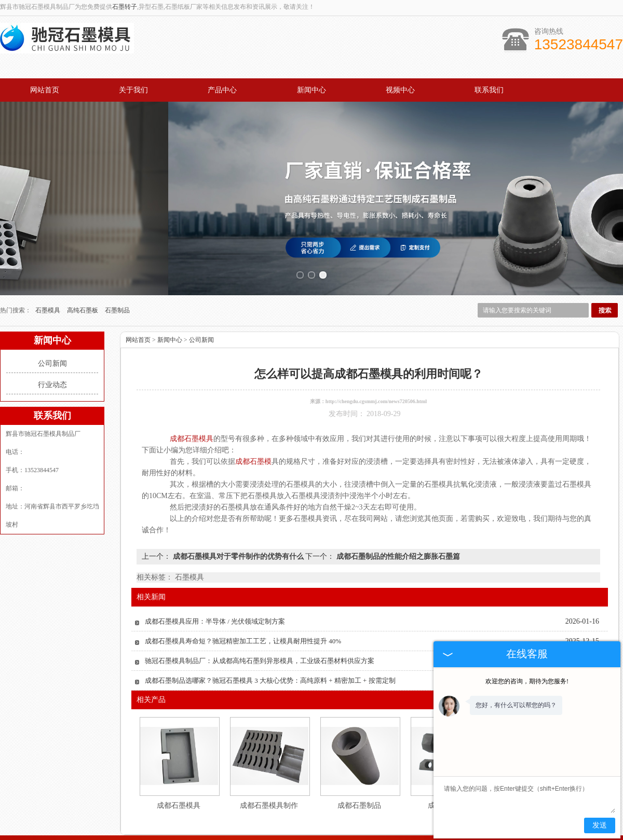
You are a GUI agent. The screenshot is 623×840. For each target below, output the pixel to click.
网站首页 (45, 90)
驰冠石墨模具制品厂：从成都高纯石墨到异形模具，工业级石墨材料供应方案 (260, 625)
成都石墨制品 (359, 770)
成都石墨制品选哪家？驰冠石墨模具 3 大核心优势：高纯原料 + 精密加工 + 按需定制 (270, 645)
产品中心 (222, 90)
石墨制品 (117, 274)
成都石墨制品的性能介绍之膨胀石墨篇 (397, 521)
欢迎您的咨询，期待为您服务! (527, 681)
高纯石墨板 (83, 274)
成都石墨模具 (179, 770)
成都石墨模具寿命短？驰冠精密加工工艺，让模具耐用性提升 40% (243, 605)
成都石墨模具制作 (269, 770)
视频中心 (400, 90)
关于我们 (133, 90)
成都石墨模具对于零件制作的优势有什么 (238, 521)
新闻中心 (311, 90)
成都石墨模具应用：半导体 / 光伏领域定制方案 (215, 586)
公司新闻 (52, 328)
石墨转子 (125, 7)
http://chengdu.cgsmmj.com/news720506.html (376, 366)
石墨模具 (49, 274)
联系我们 (489, 90)
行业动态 (52, 349)
